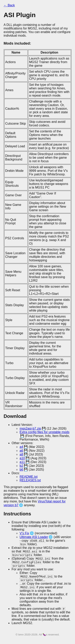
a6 (21, 451)
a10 (22, 458)
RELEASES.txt (30, 480)
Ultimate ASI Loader (34, 537)
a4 (21, 447)
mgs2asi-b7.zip (30, 429)
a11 (22, 462)
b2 (21, 466)
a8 (21, 454)
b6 (21, 470)
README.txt (29, 477)
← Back (9, 5)
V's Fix (24, 533)
